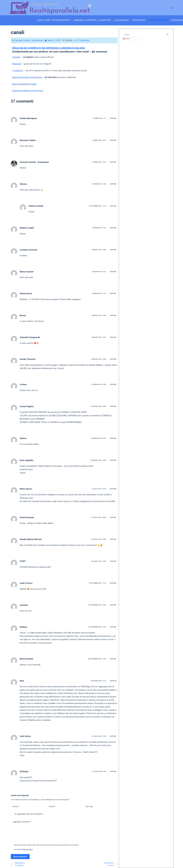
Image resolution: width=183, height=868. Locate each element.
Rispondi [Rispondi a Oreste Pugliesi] (113, 406)
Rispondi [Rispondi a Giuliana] (113, 627)
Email (52, 807)
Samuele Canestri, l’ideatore (92, 20)
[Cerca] (173, 8)
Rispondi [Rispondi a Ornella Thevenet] (113, 359)
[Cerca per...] (144, 34)
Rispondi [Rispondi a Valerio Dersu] (113, 294)
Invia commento (20, 857)
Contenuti (139, 20)
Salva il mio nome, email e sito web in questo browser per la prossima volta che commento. (47, 845)
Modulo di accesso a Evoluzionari (27, 77)
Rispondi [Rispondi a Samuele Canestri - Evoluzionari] (113, 162)
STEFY (23, 561)
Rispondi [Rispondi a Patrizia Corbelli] (113, 206)
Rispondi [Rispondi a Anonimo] (113, 605)
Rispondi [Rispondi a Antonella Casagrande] (113, 337)
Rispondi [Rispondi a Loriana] (113, 384)
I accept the (23, 849)
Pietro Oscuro (26, 489)
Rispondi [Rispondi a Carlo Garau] (113, 736)
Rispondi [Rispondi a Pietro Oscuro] (113, 489)
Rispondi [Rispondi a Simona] (113, 184)
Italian (126, 39)
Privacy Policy (28, 849)
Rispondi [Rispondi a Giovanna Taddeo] (113, 140)
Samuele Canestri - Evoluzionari (34, 162)
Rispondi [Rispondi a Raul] (113, 681)
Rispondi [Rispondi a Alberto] (113, 438)
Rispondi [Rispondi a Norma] (113, 315)
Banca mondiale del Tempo (24, 84)
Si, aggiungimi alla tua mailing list (27, 814)
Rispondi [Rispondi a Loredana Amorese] (113, 250)
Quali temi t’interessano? (54, 20)
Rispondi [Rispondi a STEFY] (113, 561)
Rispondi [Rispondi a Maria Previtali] (113, 659)
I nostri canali (158, 20)
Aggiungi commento (22, 822)
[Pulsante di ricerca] (168, 34)
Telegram (16, 57)
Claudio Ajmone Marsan (31, 539)
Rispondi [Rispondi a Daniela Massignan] (113, 118)
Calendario (122, 20)
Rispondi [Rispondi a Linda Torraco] (113, 583)
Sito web (89, 807)
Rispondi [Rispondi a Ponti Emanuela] (113, 517)
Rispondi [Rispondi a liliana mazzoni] (113, 272)
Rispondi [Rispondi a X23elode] (113, 772)
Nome (16, 807)
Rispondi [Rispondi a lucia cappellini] (113, 460)
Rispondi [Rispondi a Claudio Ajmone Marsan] (113, 539)
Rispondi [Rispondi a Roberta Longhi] (113, 228)
